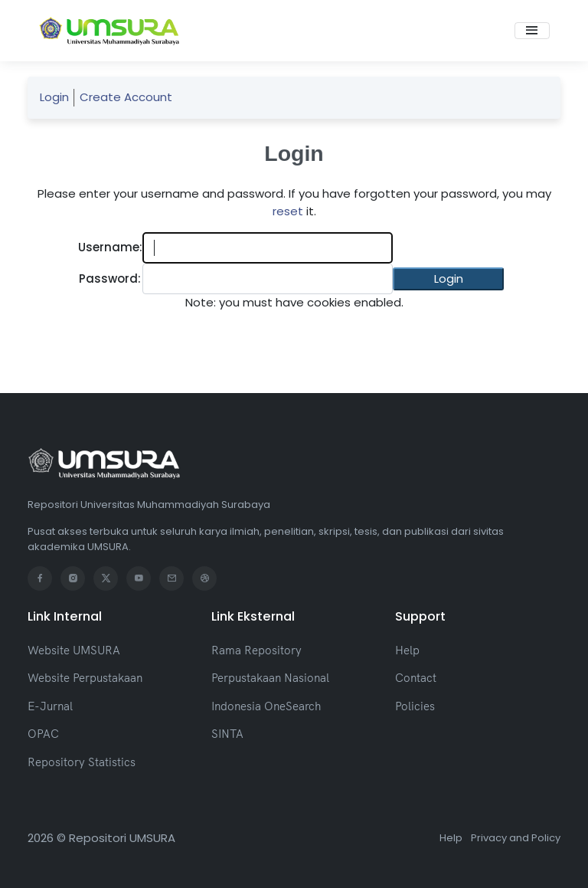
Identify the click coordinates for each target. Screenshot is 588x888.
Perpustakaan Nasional (270, 678)
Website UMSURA (74, 650)
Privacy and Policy (516, 838)
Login (54, 97)
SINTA (227, 734)
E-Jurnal (50, 706)
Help (407, 650)
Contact (416, 678)
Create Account (126, 97)
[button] (448, 279)
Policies (415, 706)
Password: (110, 279)
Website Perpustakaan (85, 678)
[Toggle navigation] (532, 31)
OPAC (43, 734)
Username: (110, 247)
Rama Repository (256, 650)
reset (288, 211)
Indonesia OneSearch (266, 706)
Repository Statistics (82, 762)
